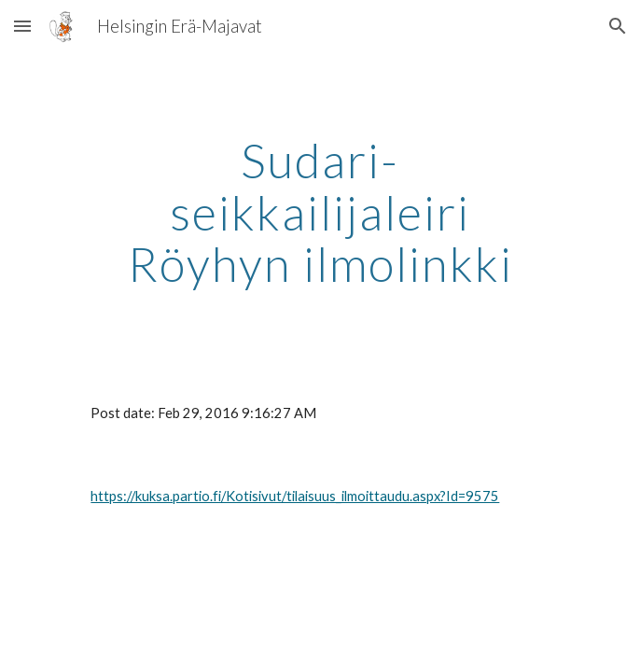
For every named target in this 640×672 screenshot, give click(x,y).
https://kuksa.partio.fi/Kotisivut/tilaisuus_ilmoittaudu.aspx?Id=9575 (295, 496)
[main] (320, 212)
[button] (22, 26)
